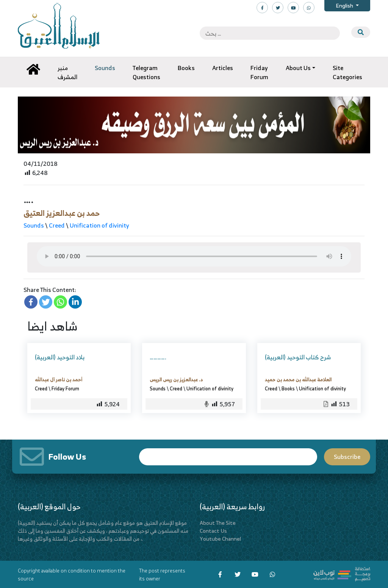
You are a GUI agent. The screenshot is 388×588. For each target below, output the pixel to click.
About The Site (218, 523)
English (345, 5)
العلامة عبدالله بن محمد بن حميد (298, 379)
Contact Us (213, 531)
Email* (228, 457)
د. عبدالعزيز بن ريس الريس (176, 379)
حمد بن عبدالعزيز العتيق (62, 213)
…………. (158, 357)
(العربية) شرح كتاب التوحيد (298, 357)
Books (288, 388)
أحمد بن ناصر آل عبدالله (59, 379)
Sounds (34, 225)
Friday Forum (65, 388)
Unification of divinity (99, 225)
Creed (57, 225)
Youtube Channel (220, 539)
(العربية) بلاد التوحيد (60, 357)
